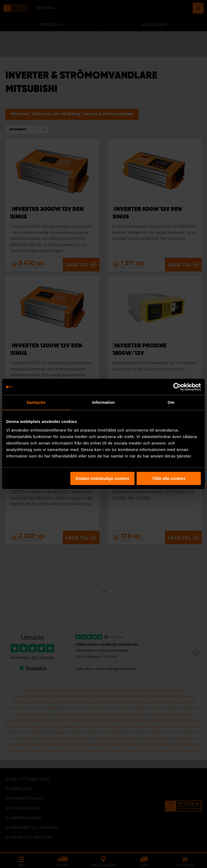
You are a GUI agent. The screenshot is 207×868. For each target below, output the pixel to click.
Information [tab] (103, 402)
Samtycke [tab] (36, 402)
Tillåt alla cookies (169, 478)
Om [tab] (171, 402)
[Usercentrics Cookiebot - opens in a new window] (177, 387)
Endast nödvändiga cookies (102, 478)
